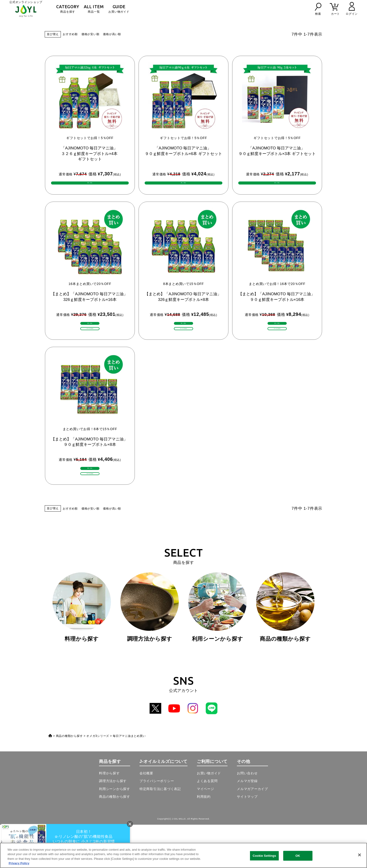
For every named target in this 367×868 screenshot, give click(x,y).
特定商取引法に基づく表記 (160, 832)
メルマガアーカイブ (252, 832)
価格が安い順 (90, 34)
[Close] (360, 855)
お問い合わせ (247, 816)
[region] (183, 855)
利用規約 (204, 840)
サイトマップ (247, 840)
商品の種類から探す (69, 779)
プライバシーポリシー (157, 824)
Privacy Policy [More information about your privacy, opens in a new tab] (19, 863)
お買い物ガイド (119, 9)
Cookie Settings (264, 856)
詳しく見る (90, 338)
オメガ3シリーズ (98, 779)
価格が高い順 (112, 34)
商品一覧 (94, 9)
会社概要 (146, 816)
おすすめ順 (70, 34)
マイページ (206, 832)
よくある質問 (207, 824)
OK (298, 856)
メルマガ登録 (247, 824)
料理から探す (109, 816)
